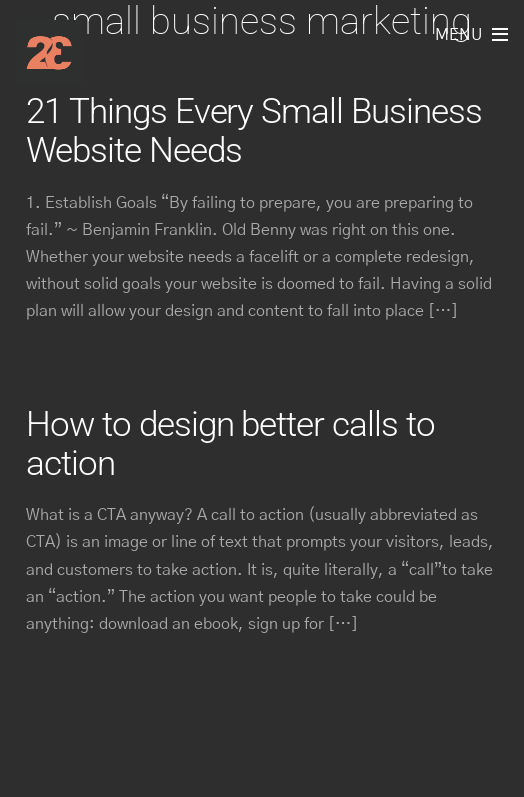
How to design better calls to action (230, 443)
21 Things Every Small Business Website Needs (253, 130)
